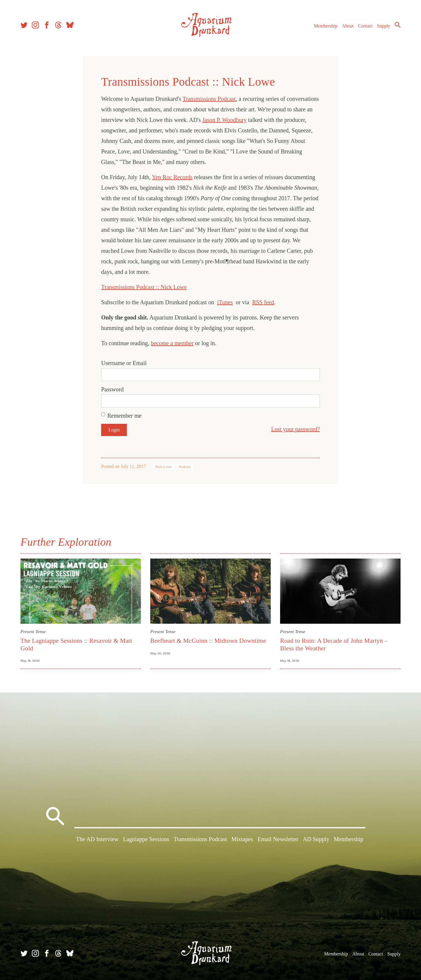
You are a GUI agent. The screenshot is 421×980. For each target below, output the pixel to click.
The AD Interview (97, 839)
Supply (384, 26)
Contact (365, 26)
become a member (172, 343)
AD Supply (316, 839)
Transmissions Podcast (209, 99)
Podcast (185, 467)
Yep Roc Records (172, 177)
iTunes (225, 302)
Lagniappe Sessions (146, 839)
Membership (326, 26)
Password (112, 389)
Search (398, 25)
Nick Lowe (164, 467)
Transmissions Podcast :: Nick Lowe (144, 287)
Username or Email (124, 363)
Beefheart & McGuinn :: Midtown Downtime (208, 641)
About (348, 26)
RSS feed (263, 302)
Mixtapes (242, 839)
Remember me (124, 416)
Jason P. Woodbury (225, 120)
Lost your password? (295, 429)
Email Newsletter (278, 839)
